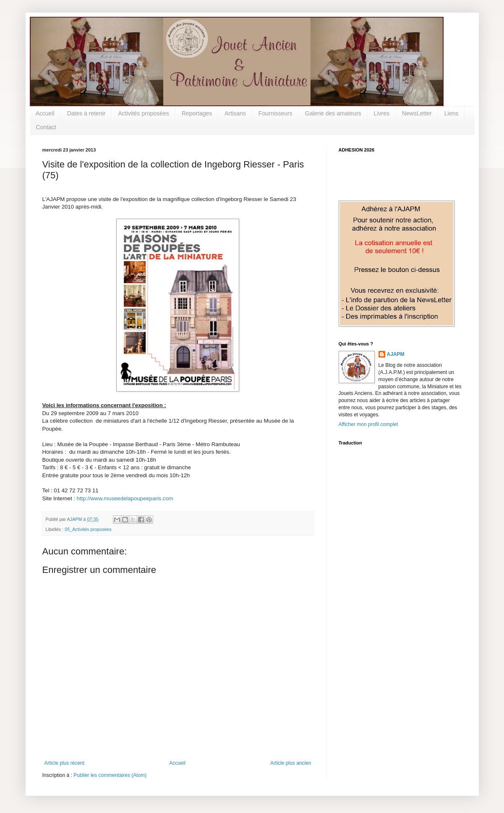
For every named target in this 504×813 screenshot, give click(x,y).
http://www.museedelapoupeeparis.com (125, 498)
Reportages (197, 113)
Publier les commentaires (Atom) (110, 775)
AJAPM (396, 354)
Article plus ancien (291, 763)
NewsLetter (417, 113)
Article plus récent (64, 763)
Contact (46, 127)
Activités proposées (143, 113)
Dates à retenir (86, 113)
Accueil (45, 113)
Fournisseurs (276, 113)
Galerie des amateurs (333, 113)
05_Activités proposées (88, 529)
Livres (382, 113)
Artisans (235, 113)
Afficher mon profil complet (368, 424)
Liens (451, 113)
